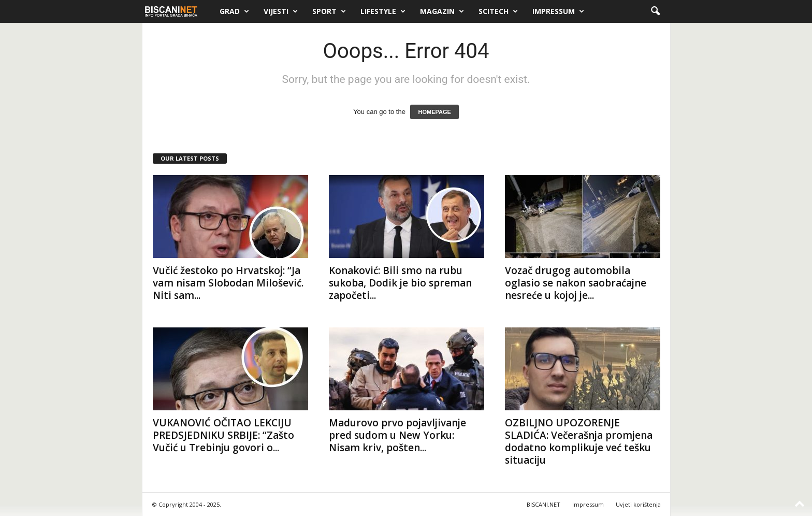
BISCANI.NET (543, 504)
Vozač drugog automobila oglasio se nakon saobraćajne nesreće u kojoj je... (576, 283)
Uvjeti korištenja (638, 504)
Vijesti (281, 11)
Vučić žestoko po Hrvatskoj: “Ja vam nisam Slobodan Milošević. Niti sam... (228, 283)
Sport (329, 11)
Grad (234, 11)
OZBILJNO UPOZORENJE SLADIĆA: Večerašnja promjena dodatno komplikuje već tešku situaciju (579, 441)
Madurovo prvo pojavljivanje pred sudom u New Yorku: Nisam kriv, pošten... (397, 435)
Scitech (498, 11)
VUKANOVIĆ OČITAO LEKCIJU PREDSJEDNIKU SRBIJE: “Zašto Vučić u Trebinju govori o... (223, 435)
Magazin (442, 11)
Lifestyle (383, 11)
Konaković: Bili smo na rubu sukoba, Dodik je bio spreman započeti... (400, 283)
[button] (655, 11)
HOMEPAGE (434, 112)
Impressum (558, 11)
